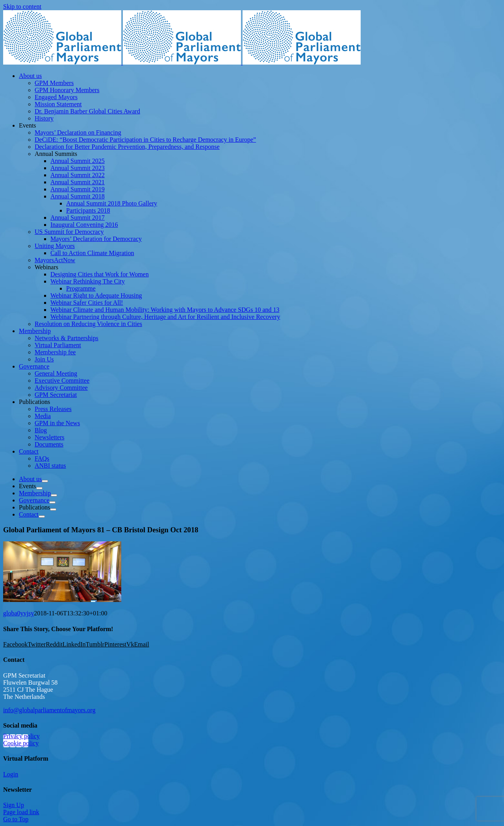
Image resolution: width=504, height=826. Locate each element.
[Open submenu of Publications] (53, 509)
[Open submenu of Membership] (54, 495)
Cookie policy (21, 743)
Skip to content (22, 6)
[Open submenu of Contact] (42, 517)
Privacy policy (21, 736)
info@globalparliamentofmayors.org (49, 710)
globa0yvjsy (19, 613)
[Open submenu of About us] (45, 481)
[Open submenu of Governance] (52, 502)
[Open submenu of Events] (39, 488)
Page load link (21, 812)
